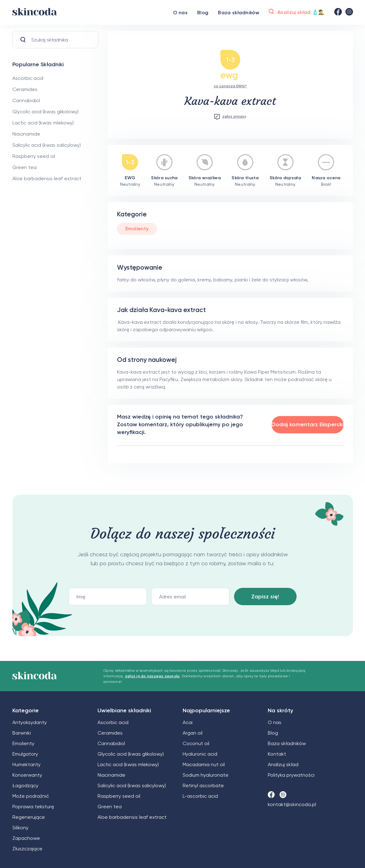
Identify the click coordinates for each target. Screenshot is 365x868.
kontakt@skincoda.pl (292, 804)
